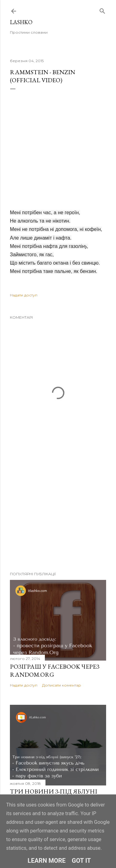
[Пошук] (102, 10)
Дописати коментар (62, 685)
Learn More (47, 861)
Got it (81, 861)
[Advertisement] (58, 517)
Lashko (21, 22)
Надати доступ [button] (24, 295)
